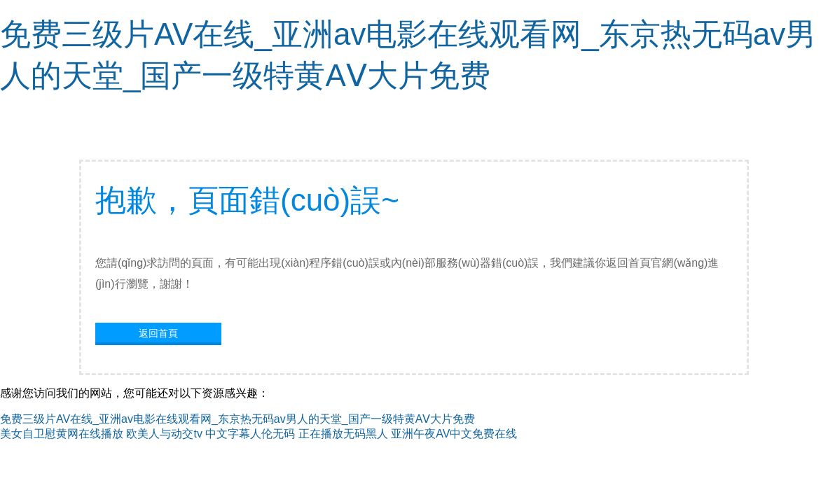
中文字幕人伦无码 (250, 434)
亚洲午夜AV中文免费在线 (454, 434)
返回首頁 (158, 333)
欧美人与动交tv (164, 434)
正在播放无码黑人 (343, 434)
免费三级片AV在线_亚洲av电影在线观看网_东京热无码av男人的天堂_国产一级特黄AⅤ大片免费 (237, 419)
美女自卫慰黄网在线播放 (62, 434)
